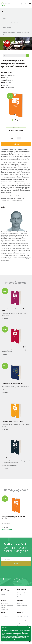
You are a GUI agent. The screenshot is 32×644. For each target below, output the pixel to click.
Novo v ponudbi (5, 604)
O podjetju (20, 616)
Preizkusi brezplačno (22, 606)
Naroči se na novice (6, 618)
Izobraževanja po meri (22, 595)
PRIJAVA (16, 564)
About (25, 616)
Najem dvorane (21, 597)
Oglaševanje (20, 622)
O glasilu (3, 594)
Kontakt (19, 618)
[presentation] (16, 573)
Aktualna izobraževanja (23, 593)
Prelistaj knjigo (16, 120)
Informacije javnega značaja (24, 620)
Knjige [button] (5, 18)
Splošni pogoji (21, 624)
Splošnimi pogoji (18, 579)
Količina (13, 138)
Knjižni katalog (7, 28)
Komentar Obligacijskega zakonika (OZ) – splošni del (16, 33)
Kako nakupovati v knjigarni (10, 23)
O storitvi (20, 604)
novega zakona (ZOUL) (16, 631)
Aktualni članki (5, 616)
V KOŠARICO (16, 144)
